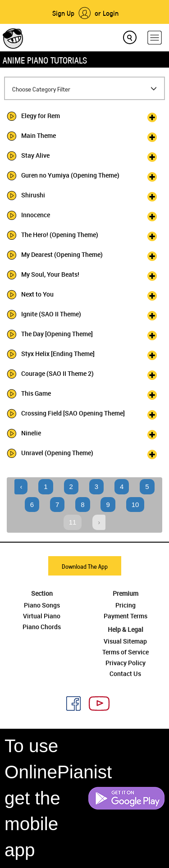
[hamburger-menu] (155, 38)
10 (135, 505)
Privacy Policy (126, 663)
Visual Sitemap (125, 641)
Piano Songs (42, 605)
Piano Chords (42, 627)
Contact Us (125, 674)
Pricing (126, 605)
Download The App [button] (85, 566)
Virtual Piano (42, 616)
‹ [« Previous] (21, 487)
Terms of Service (126, 652)
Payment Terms (126, 616)
